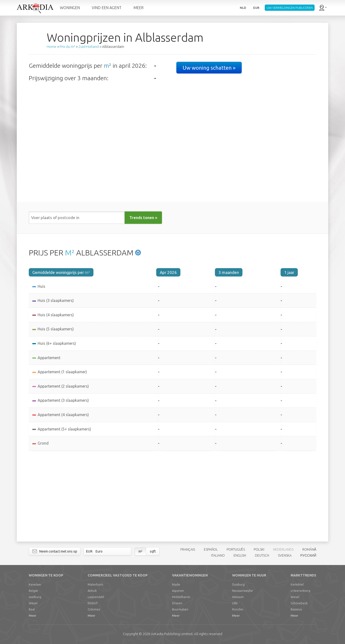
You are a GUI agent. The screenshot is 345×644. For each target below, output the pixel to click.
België (33, 591)
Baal (32, 609)
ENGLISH (240, 555)
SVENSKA (285, 555)
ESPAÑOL (211, 549)
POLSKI (259, 549)
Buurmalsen (180, 609)
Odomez (94, 609)
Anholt (92, 591)
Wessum (238, 597)
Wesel (33, 603)
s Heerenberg (300, 591)
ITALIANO (218, 555)
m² (107, 66)
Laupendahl (96, 597)
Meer (33, 616)
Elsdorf (93, 603)
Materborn (95, 584)
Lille (235, 603)
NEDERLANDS (283, 549)
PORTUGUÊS (236, 549)
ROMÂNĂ (309, 549)
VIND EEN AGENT (107, 8)
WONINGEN (70, 8)
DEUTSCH (262, 555)
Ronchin (238, 609)
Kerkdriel (297, 584)
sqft (153, 551)
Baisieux (296, 609)
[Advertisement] (172, 496)
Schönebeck (299, 603)
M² (70, 253)
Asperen (178, 591)
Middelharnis (181, 597)
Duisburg (238, 584)
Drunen (177, 603)
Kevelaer (35, 584)
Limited (172, 634)
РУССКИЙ (308, 555)
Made (176, 584)
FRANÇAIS (188, 549)
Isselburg (35, 597)
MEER (138, 8)
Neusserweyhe (242, 591)
